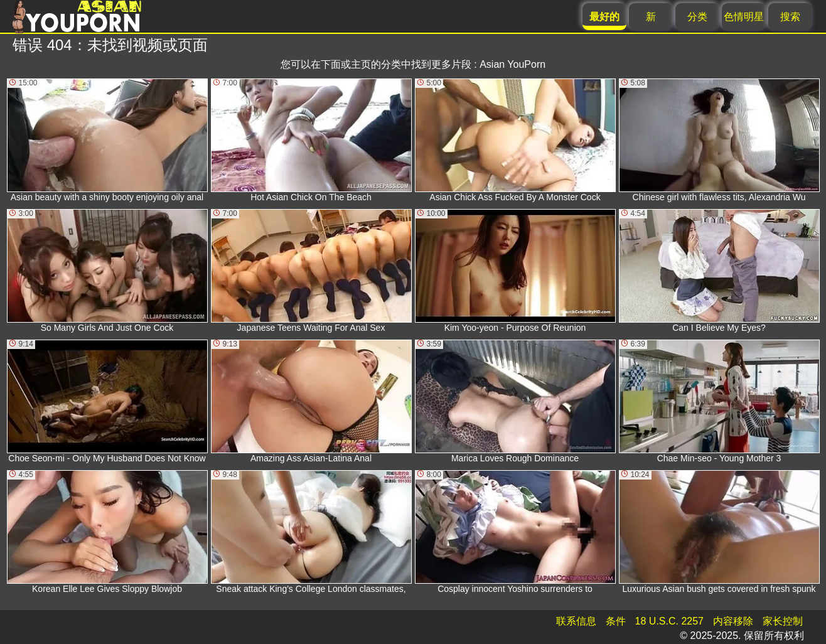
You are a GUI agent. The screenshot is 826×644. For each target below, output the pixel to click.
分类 (697, 17)
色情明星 (744, 17)
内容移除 (733, 621)
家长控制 (783, 621)
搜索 (790, 17)
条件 (616, 621)
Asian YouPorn (512, 64)
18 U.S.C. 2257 (669, 621)
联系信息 (576, 621)
